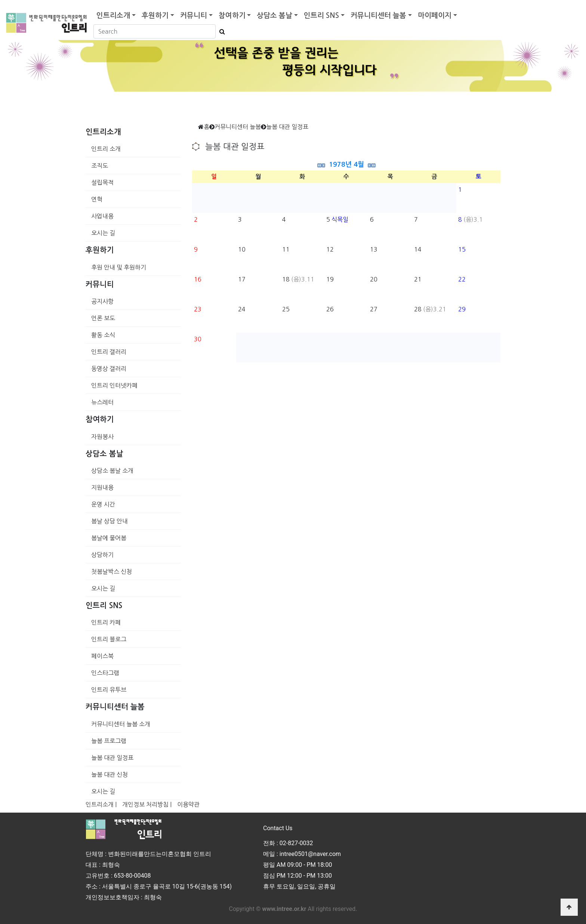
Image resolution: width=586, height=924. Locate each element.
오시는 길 (103, 233)
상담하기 (102, 555)
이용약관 (188, 804)
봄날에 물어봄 (109, 538)
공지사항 (102, 301)
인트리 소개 (106, 149)
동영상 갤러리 (109, 369)
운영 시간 (103, 504)
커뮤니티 (194, 16)
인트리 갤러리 (109, 352)
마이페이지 (435, 16)
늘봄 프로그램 (109, 741)
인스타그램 (105, 673)
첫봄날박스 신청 (112, 572)
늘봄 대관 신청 (110, 774)
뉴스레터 (102, 402)
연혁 (97, 199)
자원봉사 (102, 437)
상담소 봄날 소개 (112, 471)
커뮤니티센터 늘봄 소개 (121, 724)
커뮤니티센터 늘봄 (378, 16)
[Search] (155, 31)
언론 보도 (103, 318)
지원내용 (102, 487)
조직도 (100, 166)
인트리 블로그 (109, 639)
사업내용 (102, 216)
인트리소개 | (101, 804)
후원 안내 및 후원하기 (119, 267)
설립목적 (102, 182)
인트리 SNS (321, 16)
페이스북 (102, 656)
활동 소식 (103, 335)
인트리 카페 (106, 622)
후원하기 (155, 16)
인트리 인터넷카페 (114, 385)
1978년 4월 (346, 164)
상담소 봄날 (275, 16)
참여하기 (232, 16)
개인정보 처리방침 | (147, 804)
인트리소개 (113, 16)
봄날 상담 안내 (110, 521)
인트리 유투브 (109, 690)
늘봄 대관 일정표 (112, 758)
